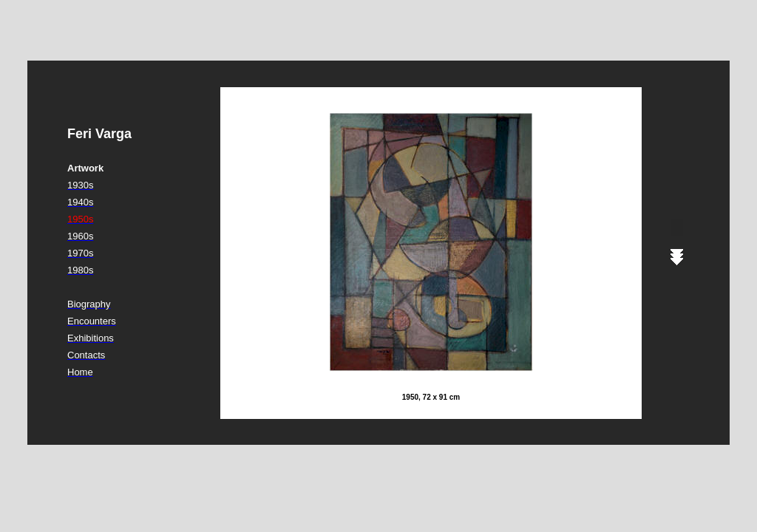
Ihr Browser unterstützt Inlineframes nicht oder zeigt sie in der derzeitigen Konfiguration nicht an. (452, 253)
